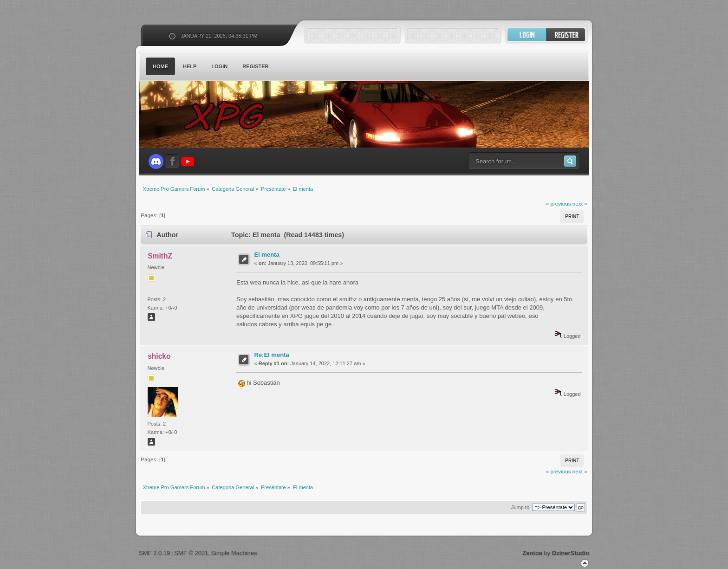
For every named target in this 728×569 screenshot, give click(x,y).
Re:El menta (272, 355)
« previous (559, 204)
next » (580, 204)
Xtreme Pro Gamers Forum (229, 116)
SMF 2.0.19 (154, 553)
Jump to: (521, 507)
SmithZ (160, 256)
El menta (267, 255)
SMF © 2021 (191, 553)
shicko (159, 356)
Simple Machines (234, 553)
